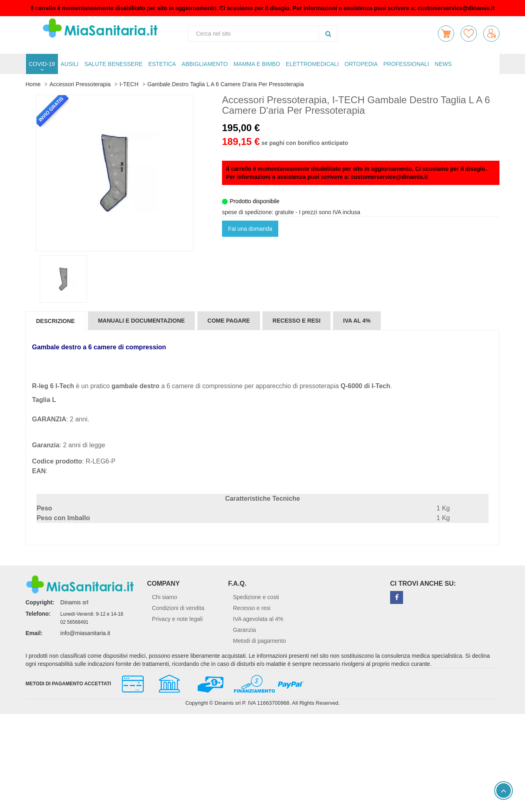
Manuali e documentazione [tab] (141, 321)
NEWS (443, 64)
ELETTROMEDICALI (313, 64)
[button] (446, 34)
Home (33, 84)
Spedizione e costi (256, 597)
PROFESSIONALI (406, 64)
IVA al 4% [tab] (357, 321)
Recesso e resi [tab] (297, 321)
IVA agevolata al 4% (258, 619)
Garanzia (244, 630)
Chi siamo (164, 597)
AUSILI (70, 64)
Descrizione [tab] (55, 321)
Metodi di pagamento (259, 641)
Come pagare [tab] (229, 321)
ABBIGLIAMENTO (205, 64)
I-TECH (129, 84)
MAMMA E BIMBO (257, 64)
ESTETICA (162, 64)
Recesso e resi (252, 608)
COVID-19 (42, 64)
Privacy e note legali (177, 619)
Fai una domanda (250, 229)
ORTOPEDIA (361, 64)
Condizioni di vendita (178, 608)
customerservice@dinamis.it (456, 8)
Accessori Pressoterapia (80, 84)
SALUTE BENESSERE (113, 64)
